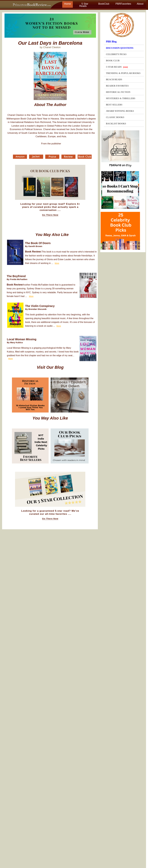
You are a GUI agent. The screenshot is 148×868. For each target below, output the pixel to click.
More (57, 263)
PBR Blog (111, 42)
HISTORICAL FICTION (118, 92)
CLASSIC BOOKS (115, 117)
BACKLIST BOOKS (116, 124)
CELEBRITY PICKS (116, 54)
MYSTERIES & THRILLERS (121, 98)
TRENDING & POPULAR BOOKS (123, 73)
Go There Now (50, 215)
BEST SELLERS (114, 105)
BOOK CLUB (113, 61)
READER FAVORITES (117, 86)
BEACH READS (114, 79)
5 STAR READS (117, 67)
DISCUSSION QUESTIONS (120, 48)
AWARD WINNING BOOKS (120, 111)
